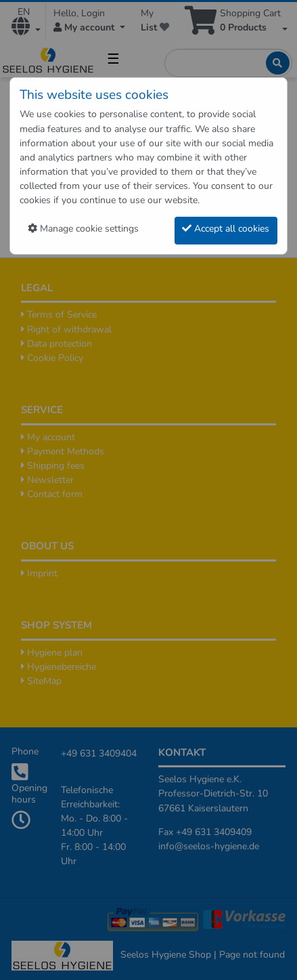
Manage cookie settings (83, 229)
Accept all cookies (226, 229)
